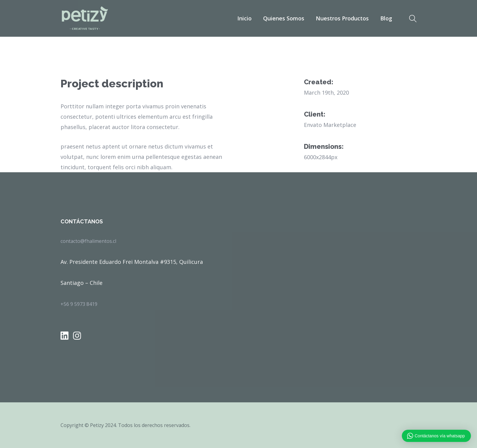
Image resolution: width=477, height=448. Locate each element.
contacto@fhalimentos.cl (88, 241)
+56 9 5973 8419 (79, 304)
